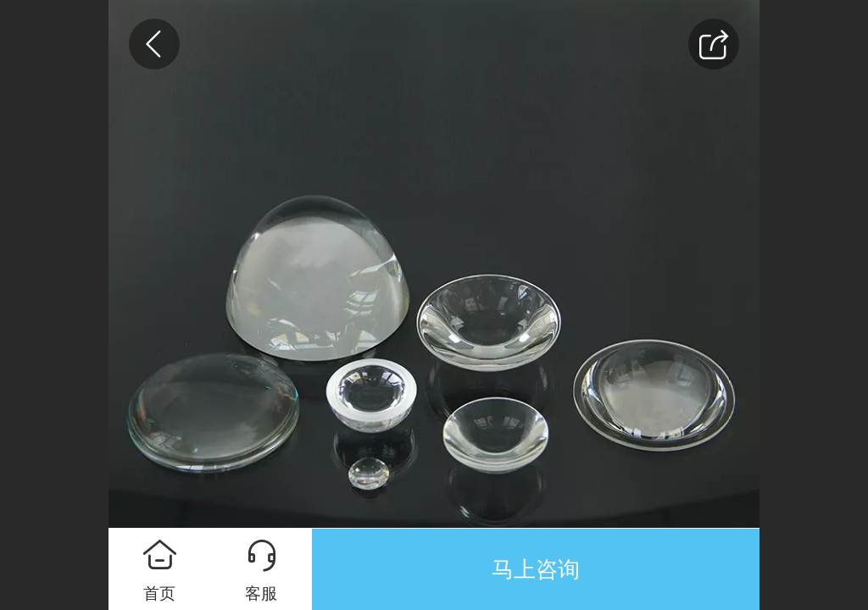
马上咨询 (536, 569)
